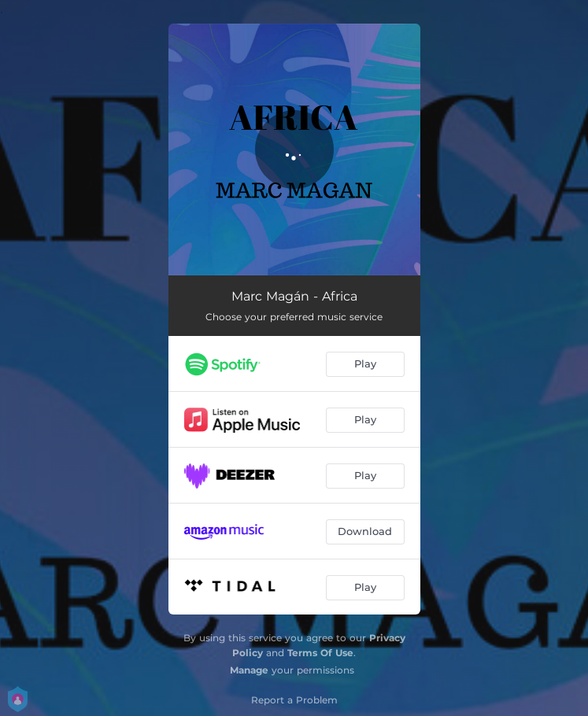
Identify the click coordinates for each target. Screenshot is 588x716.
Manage (249, 670)
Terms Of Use (320, 653)
